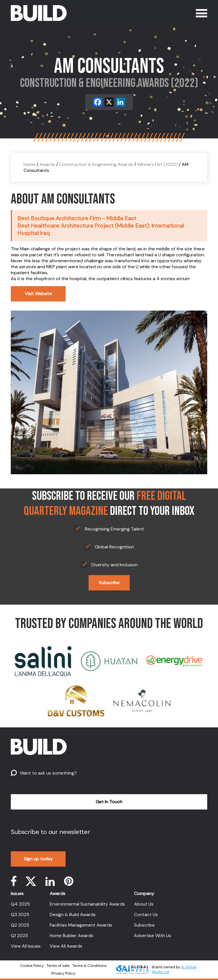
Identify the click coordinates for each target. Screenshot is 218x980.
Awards (47, 164)
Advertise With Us (153, 936)
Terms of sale (58, 966)
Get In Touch (109, 802)
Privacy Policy (63, 973)
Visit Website (38, 294)
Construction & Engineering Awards (96, 164)
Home (30, 164)
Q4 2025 (20, 904)
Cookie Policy (32, 966)
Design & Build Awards (73, 915)
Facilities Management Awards (81, 925)
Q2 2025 (20, 925)
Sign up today (38, 859)
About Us (144, 904)
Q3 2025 (20, 915)
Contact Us (146, 915)
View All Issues (26, 946)
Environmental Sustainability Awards (87, 904)
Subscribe (109, 583)
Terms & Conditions (90, 966)
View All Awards (66, 946)
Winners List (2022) (157, 164)
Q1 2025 (19, 936)
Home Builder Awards (72, 936)
